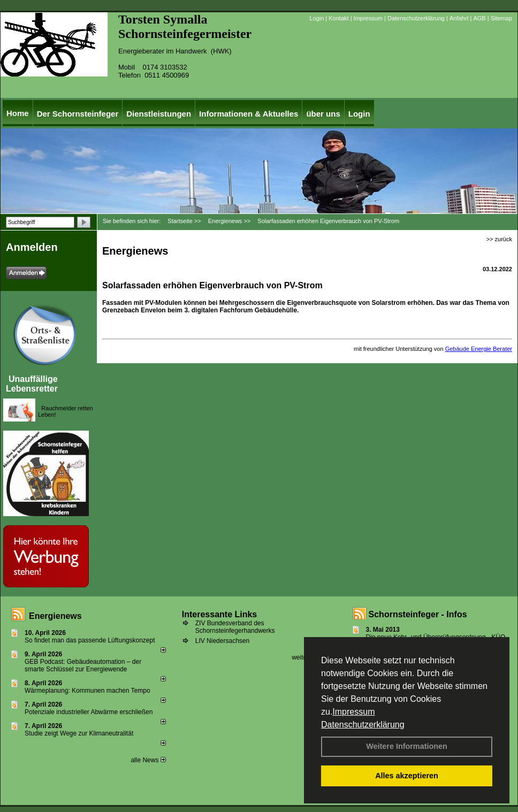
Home (18, 113)
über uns (323, 114)
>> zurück (499, 239)
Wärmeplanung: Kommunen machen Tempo (87, 691)
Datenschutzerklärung (363, 725)
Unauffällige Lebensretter (32, 384)
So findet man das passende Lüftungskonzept (90, 640)
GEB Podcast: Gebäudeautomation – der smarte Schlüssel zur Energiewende (83, 665)
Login (317, 18)
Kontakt (338, 18)
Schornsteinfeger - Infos (418, 614)
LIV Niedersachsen (222, 641)
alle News (148, 760)
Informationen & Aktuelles (249, 114)
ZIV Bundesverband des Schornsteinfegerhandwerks (235, 627)
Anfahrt (459, 18)
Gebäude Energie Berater (479, 349)
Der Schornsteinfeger (78, 114)
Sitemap (501, 18)
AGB (479, 18)
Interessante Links (220, 614)
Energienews (55, 616)
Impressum (353, 712)
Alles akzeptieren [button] (407, 776)
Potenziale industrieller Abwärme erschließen (89, 712)
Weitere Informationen (407, 746)
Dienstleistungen (159, 114)
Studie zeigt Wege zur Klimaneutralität (79, 733)
